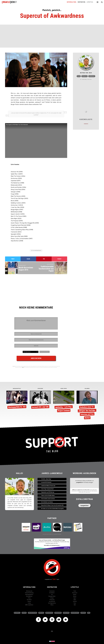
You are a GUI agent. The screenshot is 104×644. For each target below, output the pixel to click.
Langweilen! (85, 505)
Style (75, 600)
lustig (29, 603)
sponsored (58, 613)
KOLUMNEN (87, 389)
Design (52, 598)
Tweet (13, 259)
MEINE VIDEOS (64, 389)
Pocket (59, 259)
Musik (75, 594)
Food (75, 591)
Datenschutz (75, 613)
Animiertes (52, 591)
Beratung (66, 613)
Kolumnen (75, 593)
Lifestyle (75, 587)
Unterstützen (33, 613)
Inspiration (52, 587)
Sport (75, 598)
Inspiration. (82, 2)
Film (79, 76)
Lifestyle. (90, 2)
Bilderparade (29, 591)
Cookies (83, 613)
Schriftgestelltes (52, 603)
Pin (44, 259)
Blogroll (17, 613)
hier (23, 367)
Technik (75, 601)
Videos (52, 605)
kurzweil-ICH (52, 601)
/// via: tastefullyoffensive (36, 250)
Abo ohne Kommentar (45, 352)
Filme (29, 598)
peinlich (84, 76)
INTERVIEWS (40, 389)
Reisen (75, 596)
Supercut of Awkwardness (52, 16)
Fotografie (52, 600)
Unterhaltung (29, 587)
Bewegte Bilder (52, 596)
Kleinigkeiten (29, 596)
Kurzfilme (29, 600)
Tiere (75, 603)
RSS (89, 613)
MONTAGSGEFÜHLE (17, 389)
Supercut (92, 76)
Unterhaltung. (72, 2)
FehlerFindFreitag (29, 593)
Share (28, 259)
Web (75, 605)
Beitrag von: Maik (86, 73)
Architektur (52, 593)
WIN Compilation (29, 605)
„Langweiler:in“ (80, 482)
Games (29, 601)
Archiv (24, 613)
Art (52, 594)
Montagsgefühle (29, 594)
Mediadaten (49, 613)
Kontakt (41, 613)
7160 (54, 579)
